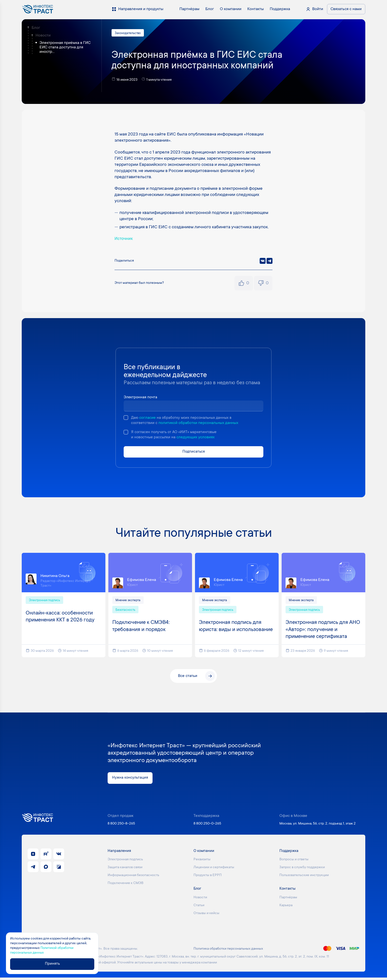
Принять (53, 964)
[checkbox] (126, 418)
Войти (318, 9)
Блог (36, 28)
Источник (124, 239)
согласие (148, 418)
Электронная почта (141, 398)
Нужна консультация (130, 780)
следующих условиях (197, 438)
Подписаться (193, 453)
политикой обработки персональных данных (199, 423)
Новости (43, 36)
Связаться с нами (346, 9)
